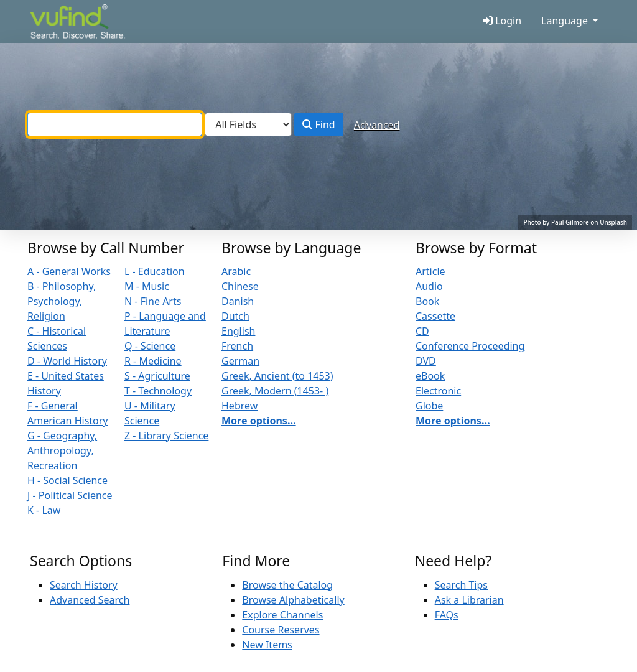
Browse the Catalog (287, 585)
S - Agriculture (157, 376)
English (238, 331)
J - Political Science (70, 495)
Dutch (235, 316)
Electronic (438, 391)
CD (422, 331)
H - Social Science (67, 480)
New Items (267, 645)
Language (565, 21)
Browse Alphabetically (293, 600)
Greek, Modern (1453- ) (275, 391)
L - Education (155, 271)
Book (427, 301)
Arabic (236, 271)
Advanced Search (90, 600)
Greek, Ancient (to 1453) (277, 376)
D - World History (67, 361)
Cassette (435, 316)
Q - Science (150, 346)
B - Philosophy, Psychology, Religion (62, 301)
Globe (429, 406)
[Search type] (248, 124)
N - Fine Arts (153, 301)
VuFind (52, 23)
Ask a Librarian (469, 600)
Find (318, 124)
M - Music (147, 286)
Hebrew (239, 406)
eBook (430, 376)
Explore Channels (282, 615)
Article (430, 271)
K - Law (44, 510)
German (240, 361)
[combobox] (115, 124)
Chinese (240, 286)
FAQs (447, 615)
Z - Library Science (166, 436)
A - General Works (69, 271)
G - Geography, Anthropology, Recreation (62, 450)
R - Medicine (153, 361)
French (237, 346)
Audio (429, 286)
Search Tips (461, 585)
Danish (238, 301)
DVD (426, 361)
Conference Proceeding (470, 346)
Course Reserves (281, 630)
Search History (84, 585)
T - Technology (158, 391)
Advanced (377, 125)
